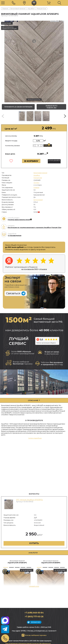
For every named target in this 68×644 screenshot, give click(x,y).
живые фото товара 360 (51, 107)
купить (34, 543)
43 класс (36, 183)
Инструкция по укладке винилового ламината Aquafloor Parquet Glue (34, 227)
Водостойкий (38, 200)
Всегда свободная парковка (36, 635)
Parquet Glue (41, 9)
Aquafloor (31, 9)
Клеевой (36, 188)
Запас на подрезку (48, 146)
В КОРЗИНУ (31, 161)
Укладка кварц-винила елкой (19, 220)
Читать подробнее (35, 438)
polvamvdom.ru (34, 3)
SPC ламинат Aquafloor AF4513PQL (29, 500)
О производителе (15, 235)
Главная (5, 9)
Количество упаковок (12, 146)
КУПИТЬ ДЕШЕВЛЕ (54, 160)
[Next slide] (65, 116)
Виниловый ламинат (18, 9)
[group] (34, 62)
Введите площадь (11, 141)
